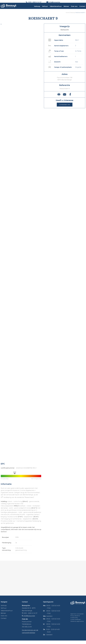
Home (68, 16)
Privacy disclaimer (75, 619)
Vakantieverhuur (56, 9)
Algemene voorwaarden (77, 617)
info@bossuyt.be (29, 619)
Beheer (66, 9)
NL (81, 2)
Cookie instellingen (76, 623)
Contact (82, 9)
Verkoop (37, 9)
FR (84, 2)
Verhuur (45, 9)
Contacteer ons (65, 108)
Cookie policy (74, 621)
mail (65, 98)
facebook (70, 98)
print (59, 98)
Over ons (74, 9)
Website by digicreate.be (77, 625)
